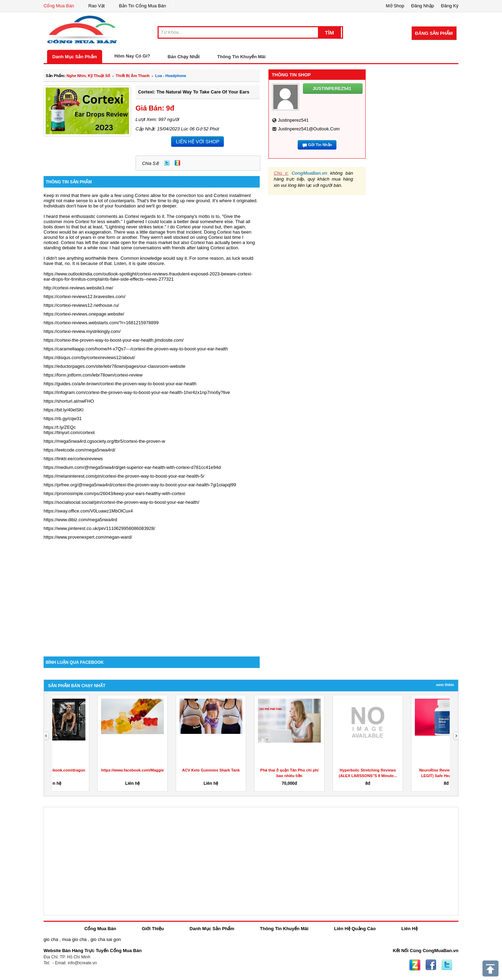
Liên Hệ (409, 929)
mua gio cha (74, 939)
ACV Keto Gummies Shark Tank (327, 770)
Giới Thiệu (153, 929)
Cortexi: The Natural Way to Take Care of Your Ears (194, 92)
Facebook (431, 965)
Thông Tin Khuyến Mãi (241, 57)
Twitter (167, 163)
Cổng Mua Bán (59, 6)
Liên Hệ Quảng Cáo (355, 929)
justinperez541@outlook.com (309, 129)
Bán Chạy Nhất (184, 57)
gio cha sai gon (105, 939)
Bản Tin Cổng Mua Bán (142, 6)
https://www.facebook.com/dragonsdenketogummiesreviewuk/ (195, 770)
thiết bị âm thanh (133, 76)
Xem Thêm (445, 685)
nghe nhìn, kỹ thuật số (88, 76)
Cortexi (142, 195)
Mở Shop (395, 6)
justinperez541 (293, 120)
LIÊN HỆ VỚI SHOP (197, 142)
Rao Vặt (97, 6)
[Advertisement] (152, 597)
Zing (177, 163)
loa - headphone (171, 76)
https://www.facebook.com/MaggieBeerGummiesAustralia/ (270, 770)
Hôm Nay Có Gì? (132, 56)
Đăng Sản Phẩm (434, 33)
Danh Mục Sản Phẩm (75, 57)
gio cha (51, 939)
